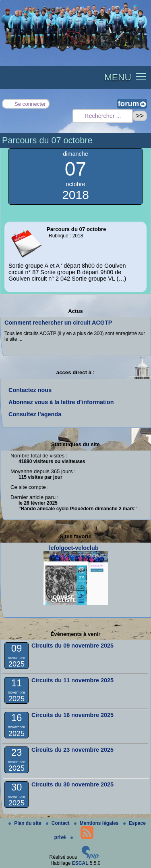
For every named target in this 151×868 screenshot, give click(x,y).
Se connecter (30, 104)
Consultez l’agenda (35, 414)
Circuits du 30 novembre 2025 (72, 784)
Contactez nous (30, 390)
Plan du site (26, 823)
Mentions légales (97, 823)
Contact (58, 823)
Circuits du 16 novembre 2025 (72, 715)
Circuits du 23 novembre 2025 (72, 750)
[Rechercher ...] (103, 116)
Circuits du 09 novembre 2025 (72, 646)
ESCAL (80, 863)
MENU (118, 77)
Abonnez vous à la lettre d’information (61, 402)
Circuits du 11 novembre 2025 (72, 680)
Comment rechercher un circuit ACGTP (58, 323)
